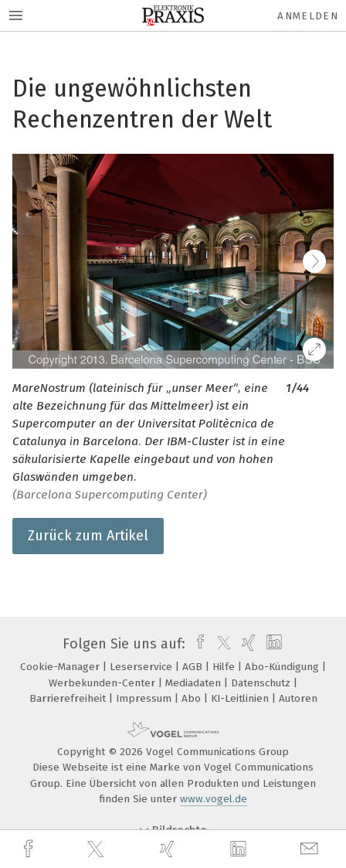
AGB (194, 667)
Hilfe (225, 667)
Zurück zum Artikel (88, 536)
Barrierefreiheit (69, 698)
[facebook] (30, 849)
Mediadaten (195, 683)
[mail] (311, 849)
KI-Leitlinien (241, 698)
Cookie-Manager (61, 667)
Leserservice (142, 667)
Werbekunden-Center (103, 683)
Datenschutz (262, 683)
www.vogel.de (214, 799)
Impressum (145, 698)
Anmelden (308, 16)
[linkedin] (240, 849)
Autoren (298, 698)
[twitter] (97, 849)
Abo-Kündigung (283, 667)
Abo (193, 698)
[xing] (169, 849)
